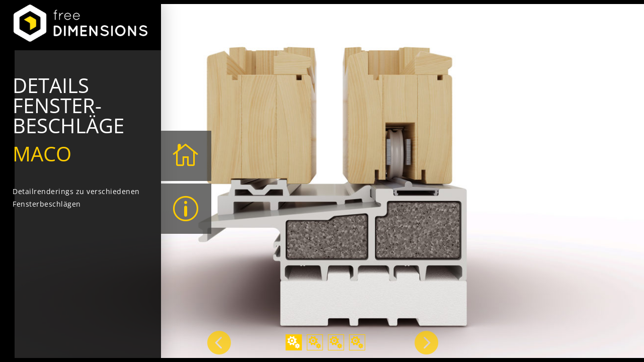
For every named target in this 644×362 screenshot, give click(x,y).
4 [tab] (357, 342)
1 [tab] (294, 342)
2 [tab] (315, 342)
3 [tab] (336, 342)
